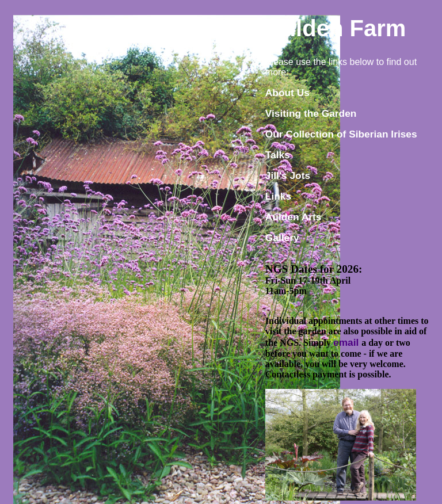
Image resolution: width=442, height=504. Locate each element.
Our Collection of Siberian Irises (341, 134)
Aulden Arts (294, 217)
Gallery (282, 238)
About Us (287, 93)
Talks (278, 155)
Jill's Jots (288, 175)
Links (278, 196)
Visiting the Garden (311, 113)
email (347, 342)
